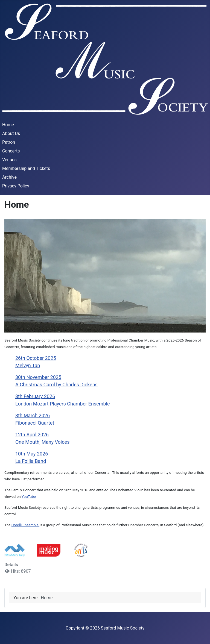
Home (8, 125)
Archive (9, 177)
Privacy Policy (16, 186)
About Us (11, 133)
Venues (9, 160)
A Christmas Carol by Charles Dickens (56, 385)
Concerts (11, 151)
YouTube (29, 497)
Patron (9, 142)
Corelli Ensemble (25, 525)
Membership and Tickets (26, 168)
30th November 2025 (38, 377)
